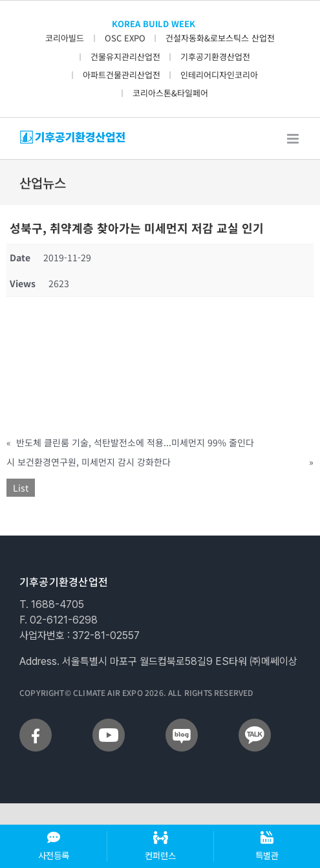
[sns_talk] (255, 724)
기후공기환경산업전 (215, 57)
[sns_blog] (182, 724)
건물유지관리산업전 (125, 57)
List (21, 488)
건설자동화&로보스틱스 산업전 (220, 38)
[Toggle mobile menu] (294, 139)
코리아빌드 (65, 38)
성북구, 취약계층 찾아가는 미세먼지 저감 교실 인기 (137, 228)
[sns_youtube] (109, 724)
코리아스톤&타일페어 (170, 93)
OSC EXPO (125, 38)
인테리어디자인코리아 (219, 75)
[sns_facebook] (36, 724)
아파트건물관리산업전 (122, 75)
